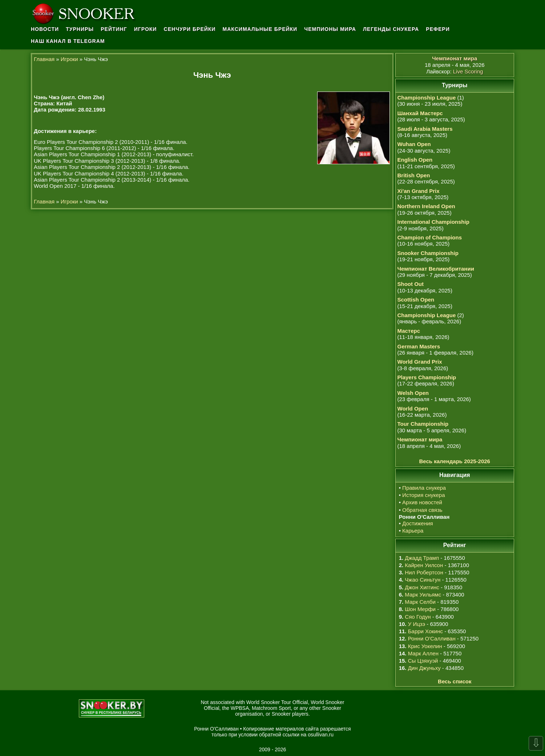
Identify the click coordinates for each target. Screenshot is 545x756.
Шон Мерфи (420, 609)
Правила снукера (424, 488)
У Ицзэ (417, 624)
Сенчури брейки (190, 29)
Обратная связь (422, 510)
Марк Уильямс (423, 595)
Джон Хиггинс (422, 587)
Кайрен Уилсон (424, 565)
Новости (45, 29)
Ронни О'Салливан (432, 638)
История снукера (423, 495)
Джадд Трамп (422, 558)
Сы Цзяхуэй (423, 661)
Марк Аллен (423, 653)
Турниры (80, 29)
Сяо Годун (418, 617)
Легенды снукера (391, 29)
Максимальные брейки (260, 29)
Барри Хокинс (425, 631)
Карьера (413, 531)
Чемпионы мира (330, 29)
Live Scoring (468, 71)
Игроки (146, 29)
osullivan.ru (321, 735)
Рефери (438, 29)
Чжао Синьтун (423, 580)
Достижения (418, 523)
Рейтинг (114, 29)
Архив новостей (422, 502)
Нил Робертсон (424, 572)
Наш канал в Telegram (68, 41)
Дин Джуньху (424, 668)
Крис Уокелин (425, 646)
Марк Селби (420, 602)
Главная (44, 59)
